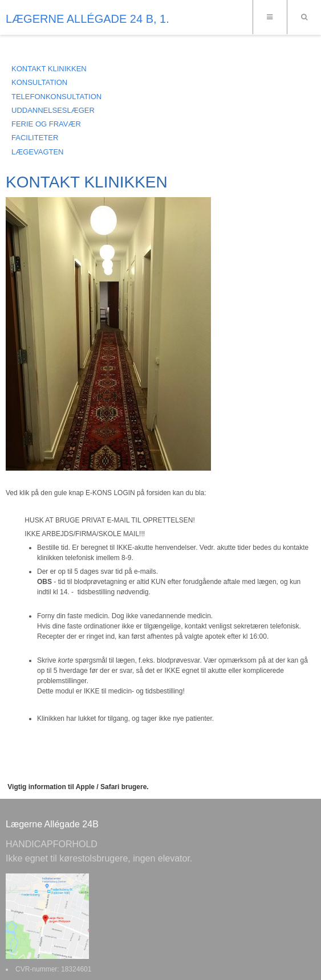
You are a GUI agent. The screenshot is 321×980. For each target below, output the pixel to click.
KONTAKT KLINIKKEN (49, 69)
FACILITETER (35, 138)
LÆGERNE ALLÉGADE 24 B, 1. (88, 19)
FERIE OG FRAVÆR (46, 124)
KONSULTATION (39, 82)
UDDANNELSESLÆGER (53, 110)
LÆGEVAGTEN (38, 152)
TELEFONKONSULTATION (56, 97)
